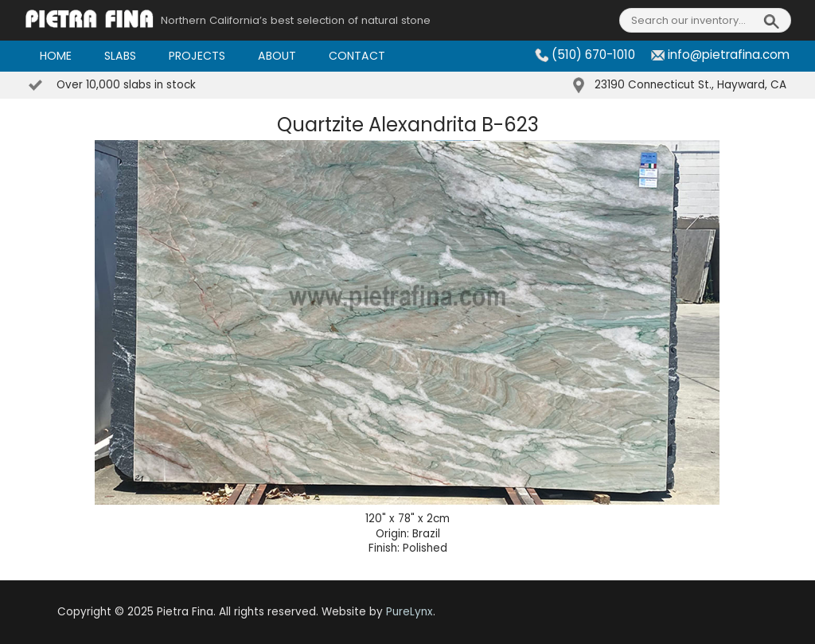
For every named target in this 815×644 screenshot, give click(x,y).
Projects (197, 56)
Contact (357, 56)
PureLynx (409, 612)
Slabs (120, 56)
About (277, 56)
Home (56, 56)
